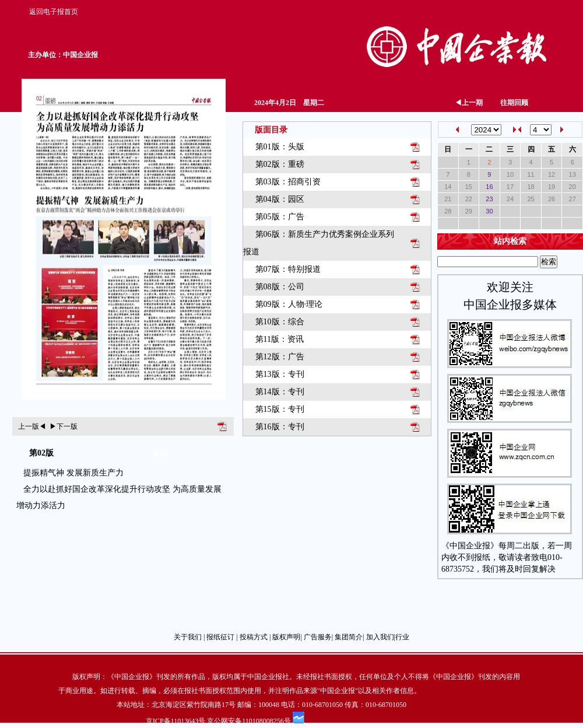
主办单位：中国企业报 (63, 55)
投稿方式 (254, 637)
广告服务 (318, 637)
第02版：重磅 (280, 164)
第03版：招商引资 (288, 182)
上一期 (469, 103)
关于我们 (188, 637)
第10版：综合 (280, 322)
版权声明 (286, 637)
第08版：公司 (280, 287)
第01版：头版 (280, 147)
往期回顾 (514, 103)
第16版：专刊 (280, 427)
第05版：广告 (280, 217)
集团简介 (349, 637)
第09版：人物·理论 (289, 304)
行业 (402, 637)
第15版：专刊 (280, 409)
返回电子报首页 (54, 12)
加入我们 (380, 637)
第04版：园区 (280, 199)
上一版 (32, 426)
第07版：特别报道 (288, 269)
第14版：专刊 (280, 392)
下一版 (64, 426)
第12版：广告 (280, 357)
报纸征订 (220, 637)
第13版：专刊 (280, 374)
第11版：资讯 (280, 339)
